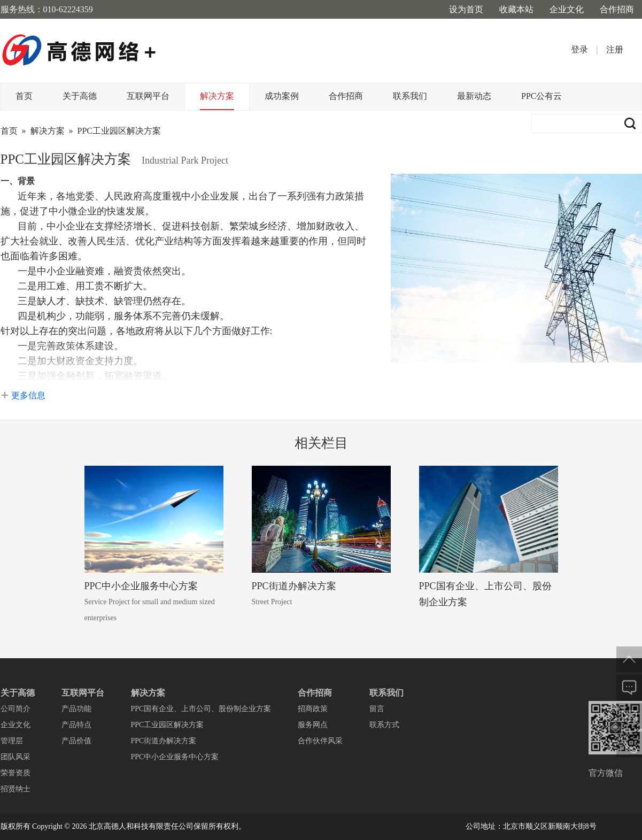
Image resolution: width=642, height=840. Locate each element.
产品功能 (76, 709)
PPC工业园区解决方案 (119, 131)
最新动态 (474, 96)
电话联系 (629, 744)
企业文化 (567, 9)
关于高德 (80, 96)
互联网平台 (148, 96)
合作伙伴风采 (320, 741)
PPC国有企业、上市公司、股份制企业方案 (201, 709)
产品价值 (76, 741)
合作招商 (617, 9)
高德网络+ (79, 51)
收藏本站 (516, 9)
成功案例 (282, 96)
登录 (579, 49)
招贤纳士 (16, 789)
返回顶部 (629, 659)
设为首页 (466, 9)
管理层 (12, 741)
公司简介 (16, 709)
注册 (615, 49)
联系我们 (410, 96)
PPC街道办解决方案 (294, 586)
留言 (377, 709)
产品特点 (76, 725)
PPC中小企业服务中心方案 (141, 586)
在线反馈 (629, 688)
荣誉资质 (16, 773)
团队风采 (16, 757)
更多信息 (28, 395)
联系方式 (384, 725)
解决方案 (217, 96)
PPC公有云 (542, 96)
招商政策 (313, 709)
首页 (24, 96)
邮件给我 (629, 716)
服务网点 (313, 725)
